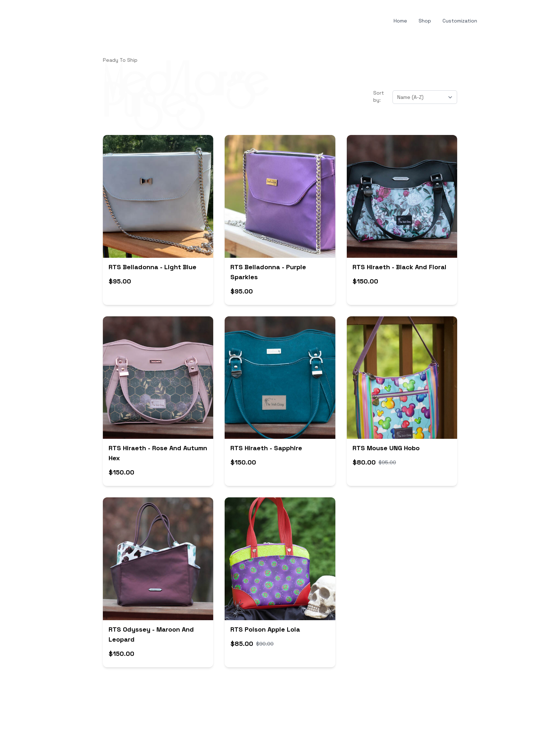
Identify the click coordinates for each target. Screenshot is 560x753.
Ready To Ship (120, 60)
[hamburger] (69, 21)
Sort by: (379, 96)
